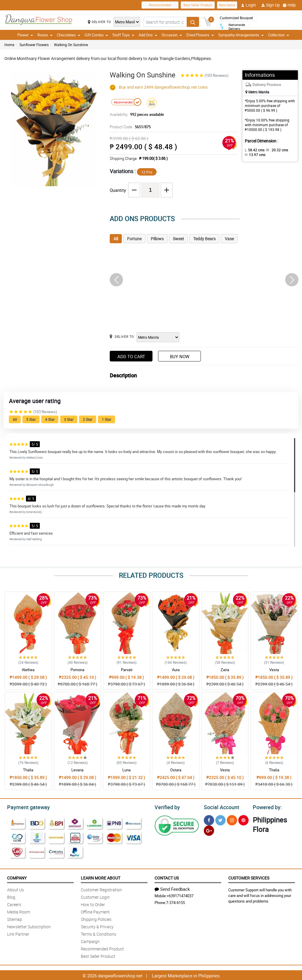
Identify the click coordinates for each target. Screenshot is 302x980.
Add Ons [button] (148, 35)
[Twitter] (220, 819)
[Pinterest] (243, 819)
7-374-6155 (175, 902)
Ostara (176, 770)
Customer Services (249, 877)
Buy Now (180, 356)
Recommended (160, 5)
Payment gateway (26, 807)
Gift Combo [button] (96, 35)
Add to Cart (131, 356)
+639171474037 (180, 895)
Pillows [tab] (157, 239)
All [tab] (116, 239)
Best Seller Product (198, 5)
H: (254, 155)
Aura (176, 670)
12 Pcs (147, 172)
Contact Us (167, 877)
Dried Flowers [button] (200, 35)
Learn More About (101, 877)
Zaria (225, 670)
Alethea (28, 670)
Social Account (220, 807)
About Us (15, 889)
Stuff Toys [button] (123, 35)
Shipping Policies (96, 918)
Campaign (90, 941)
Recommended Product (102, 948)
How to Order (93, 904)
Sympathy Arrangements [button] (241, 35)
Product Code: (129, 127)
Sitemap (15, 918)
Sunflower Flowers (34, 45)
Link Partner (18, 933)
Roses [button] (45, 35)
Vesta (274, 670)
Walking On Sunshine (71, 45)
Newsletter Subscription (29, 926)
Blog (11, 896)
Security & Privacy (97, 926)
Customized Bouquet (236, 18)
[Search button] (193, 22)
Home (9, 45)
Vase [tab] (229, 239)
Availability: (135, 114)
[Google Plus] (209, 830)
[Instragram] (232, 819)
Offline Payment (95, 911)
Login (248, 5)
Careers (14, 904)
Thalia (28, 770)
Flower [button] (25, 35)
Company (17, 877)
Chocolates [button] (69, 35)
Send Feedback (172, 888)
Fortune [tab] (134, 239)
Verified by (166, 807)
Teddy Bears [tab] (204, 239)
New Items (227, 5)
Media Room (19, 911)
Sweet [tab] (178, 239)
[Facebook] (209, 819)
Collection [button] (279, 35)
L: (254, 150)
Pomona (77, 670)
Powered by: (266, 807)
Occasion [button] (172, 35)
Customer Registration (101, 889)
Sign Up (271, 5)
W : (274, 150)
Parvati (127, 670)
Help (289, 5)
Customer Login (95, 896)
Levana (77, 770)
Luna (127, 770)
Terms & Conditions (99, 933)
